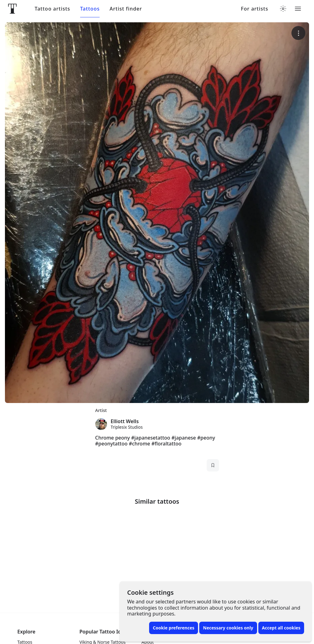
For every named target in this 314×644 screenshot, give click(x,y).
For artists (255, 9)
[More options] (298, 33)
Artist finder (126, 9)
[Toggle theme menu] (283, 9)
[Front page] (12, 9)
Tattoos (90, 9)
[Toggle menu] (298, 9)
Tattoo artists (52, 9)
